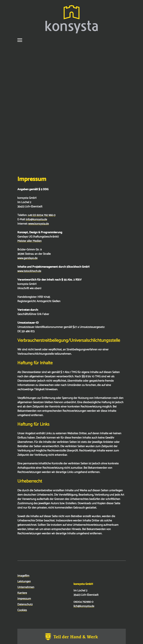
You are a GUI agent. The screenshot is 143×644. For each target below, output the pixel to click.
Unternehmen (26, 587)
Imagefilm (23, 576)
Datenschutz (25, 604)
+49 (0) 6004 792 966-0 (42, 215)
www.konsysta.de (38, 224)
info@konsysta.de (36, 220)
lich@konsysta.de (84, 606)
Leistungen (24, 582)
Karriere (22, 593)
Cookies (22, 610)
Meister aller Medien (29, 241)
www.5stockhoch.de (29, 271)
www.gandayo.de (27, 258)
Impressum (24, 599)
